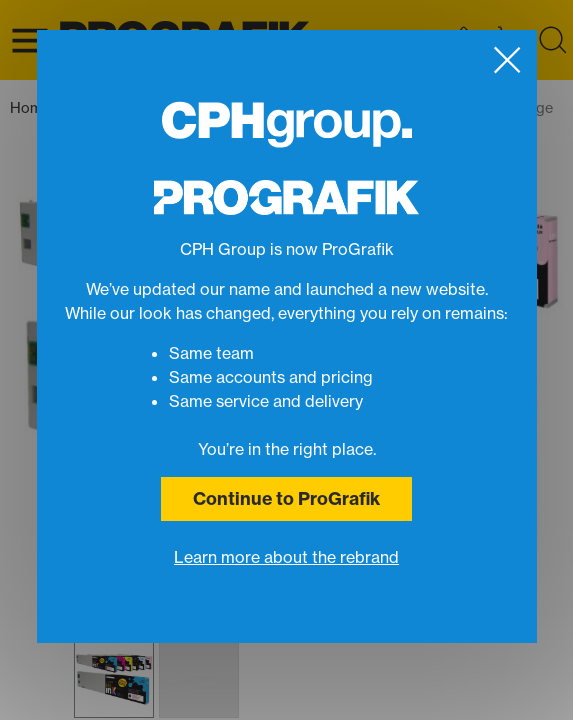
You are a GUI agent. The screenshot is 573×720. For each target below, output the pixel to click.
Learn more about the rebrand (286, 557)
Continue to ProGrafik (286, 498)
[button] (114, 678)
